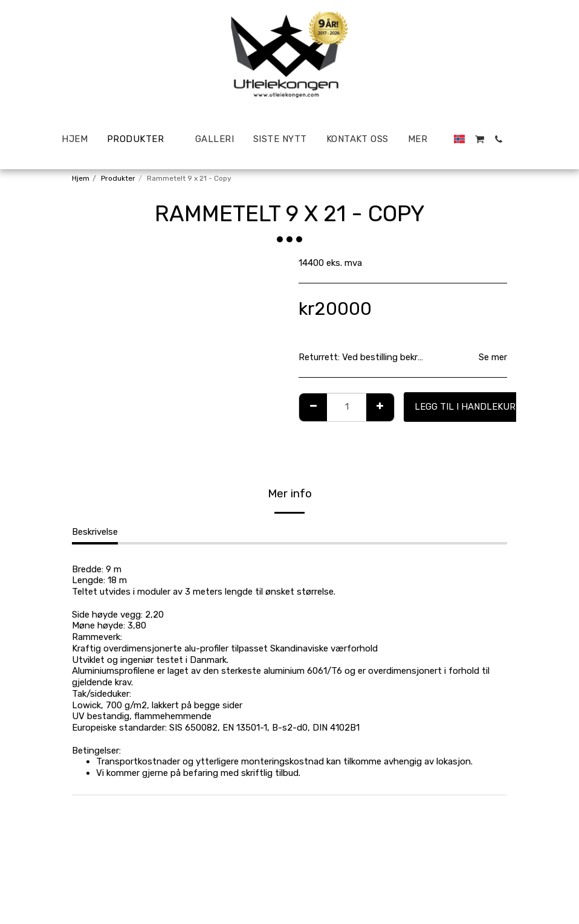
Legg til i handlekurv (468, 407)
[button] (518, 139)
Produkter (118, 178)
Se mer (493, 357)
